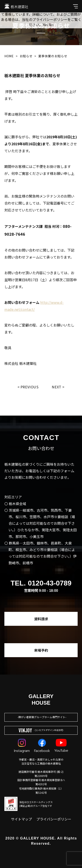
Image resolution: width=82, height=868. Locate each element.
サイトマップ (21, 819)
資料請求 (41, 619)
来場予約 (41, 650)
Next (57, 387)
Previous (30, 387)
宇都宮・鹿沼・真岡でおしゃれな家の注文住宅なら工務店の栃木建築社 (41, 761)
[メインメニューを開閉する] (75, 6)
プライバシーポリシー (54, 819)
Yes (45, 25)
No (51, 25)
